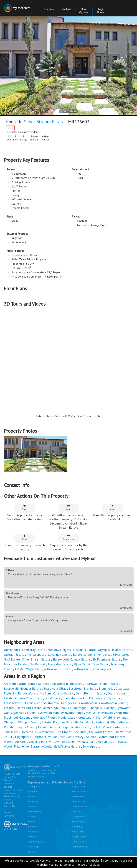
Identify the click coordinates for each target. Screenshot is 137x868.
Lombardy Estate (34, 650)
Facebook (9, 816)
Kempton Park (78, 817)
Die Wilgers (52, 698)
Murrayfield (104, 717)
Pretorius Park (62, 722)
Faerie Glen (33, 703)
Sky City (32, 852)
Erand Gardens (79, 842)
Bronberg (90, 688)
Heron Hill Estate (29, 708)
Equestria (114, 698)
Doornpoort (34, 787)
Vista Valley (75, 737)
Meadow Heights (59, 650)
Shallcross (77, 812)
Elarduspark (97, 698)
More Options (84, 11)
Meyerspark (106, 713)
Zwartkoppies (102, 669)
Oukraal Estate (14, 655)
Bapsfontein (60, 684)
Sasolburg (33, 827)
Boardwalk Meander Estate (22, 688)
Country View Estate (29, 698)
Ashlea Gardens (38, 684)
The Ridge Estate (59, 664)
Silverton (27, 732)
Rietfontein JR (84, 722)
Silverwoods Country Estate (71, 659)
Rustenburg (33, 832)
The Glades (64, 732)
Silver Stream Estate (44, 122)
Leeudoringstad (35, 842)
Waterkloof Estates (112, 737)
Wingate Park (86, 742)
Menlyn (91, 713)
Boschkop (75, 688)
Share (112, 507)
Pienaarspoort (36, 655)
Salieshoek (11, 732)
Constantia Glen (40, 693)
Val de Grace (57, 737)
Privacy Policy (11, 777)
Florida (31, 817)
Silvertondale (45, 732)
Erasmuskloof (13, 703)
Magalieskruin (78, 787)
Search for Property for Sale (42, 773)
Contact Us (9, 806)
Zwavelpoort (91, 746)
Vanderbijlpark (79, 822)
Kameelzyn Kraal (54, 708)
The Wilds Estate (100, 732)
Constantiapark (63, 693)
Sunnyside (33, 802)
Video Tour (69, 537)
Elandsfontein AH (75, 698)
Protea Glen (78, 832)
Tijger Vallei (82, 664)
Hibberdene (77, 827)
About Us (8, 800)
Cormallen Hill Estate (90, 693)
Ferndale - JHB (78, 802)
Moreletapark (85, 717)
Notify (68, 507)
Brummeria (106, 688)
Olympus (10, 722)
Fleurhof (32, 807)
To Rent (66, 9)
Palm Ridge (33, 847)
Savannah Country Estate (65, 655)
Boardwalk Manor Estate (102, 684)
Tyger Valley (100, 664)
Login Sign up (101, 11)
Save (25, 507)
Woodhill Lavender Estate (22, 746)
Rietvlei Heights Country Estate (25, 727)
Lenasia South (78, 837)
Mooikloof (123, 713)
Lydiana (109, 708)
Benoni (31, 822)
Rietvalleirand (121, 722)
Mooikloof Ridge (44, 717)
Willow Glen (82, 669)
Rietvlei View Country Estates (112, 727)
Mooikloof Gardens (17, 717)
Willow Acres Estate (58, 669)
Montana (32, 792)
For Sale (49, 9)
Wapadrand (34, 669)
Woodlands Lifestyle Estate (61, 746)
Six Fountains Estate (106, 659)
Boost (25, 537)
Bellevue (76, 684)
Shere (88, 655)
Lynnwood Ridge (72, 713)
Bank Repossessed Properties (42, 770)
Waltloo (91, 737)
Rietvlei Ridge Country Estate (69, 727)
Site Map (8, 787)
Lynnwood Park (48, 713)
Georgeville (69, 703)
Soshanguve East (80, 847)
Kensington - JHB (80, 807)
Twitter (7, 813)
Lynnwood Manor (24, 713)
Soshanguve (78, 797)
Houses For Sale (12, 774)
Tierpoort (40, 737)
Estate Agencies (12, 796)
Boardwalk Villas (55, 688)
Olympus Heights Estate (115, 650)
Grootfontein (88, 703)
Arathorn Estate (15, 684)
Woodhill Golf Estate (112, 742)
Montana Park (78, 792)
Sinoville (32, 797)
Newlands (121, 717)
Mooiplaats (66, 717)
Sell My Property (36, 777)
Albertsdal (33, 837)
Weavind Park (38, 742)
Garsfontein (51, 703)
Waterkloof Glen (15, 742)
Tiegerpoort (23, 737)
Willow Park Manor (62, 742)
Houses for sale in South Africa (13, 792)
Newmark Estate (84, 650)
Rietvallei (102, 722)
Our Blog (8, 803)
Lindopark (95, 708)
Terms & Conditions (9, 782)
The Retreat (37, 664)
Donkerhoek (12, 650)
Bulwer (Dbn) (34, 812)
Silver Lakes (102, 655)
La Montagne (77, 708)
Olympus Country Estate (34, 722)
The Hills (80, 732)
